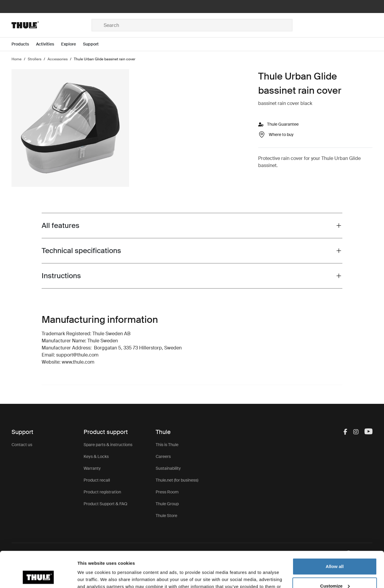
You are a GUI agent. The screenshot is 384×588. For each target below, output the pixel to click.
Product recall (97, 480)
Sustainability (168, 468)
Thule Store (166, 516)
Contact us (22, 445)
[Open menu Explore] (72, 44)
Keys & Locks (96, 456)
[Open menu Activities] (49, 44)
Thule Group (167, 504)
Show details (91, 576)
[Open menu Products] (24, 44)
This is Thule (167, 445)
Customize (335, 552)
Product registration (102, 492)
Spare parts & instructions (108, 445)
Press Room (167, 492)
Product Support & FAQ (105, 504)
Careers (163, 456)
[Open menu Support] (94, 44)
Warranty (92, 468)
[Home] (52, 25)
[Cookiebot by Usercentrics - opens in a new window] (38, 576)
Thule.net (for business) (177, 480)
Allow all (335, 533)
